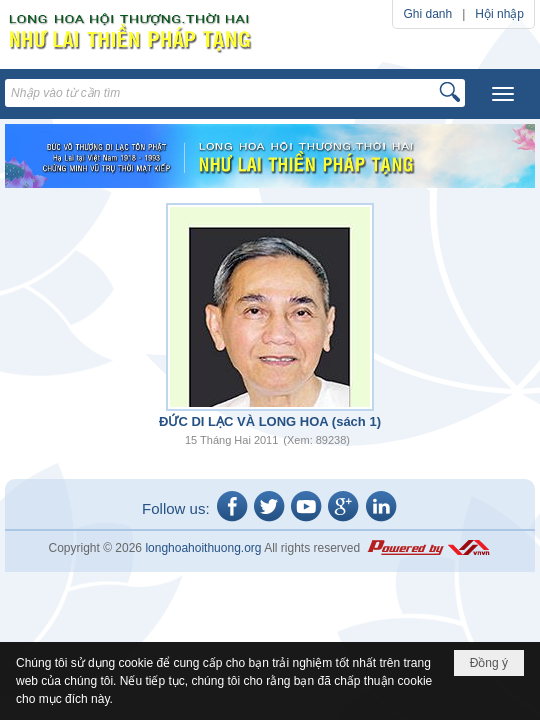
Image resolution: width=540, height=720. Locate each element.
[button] (503, 94)
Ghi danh (427, 14)
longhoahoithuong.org (203, 548)
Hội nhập (499, 14)
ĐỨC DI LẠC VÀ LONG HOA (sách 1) (270, 421)
